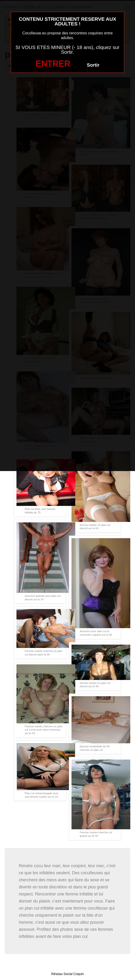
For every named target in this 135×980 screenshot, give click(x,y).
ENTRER (53, 64)
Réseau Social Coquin (68, 974)
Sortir (93, 65)
